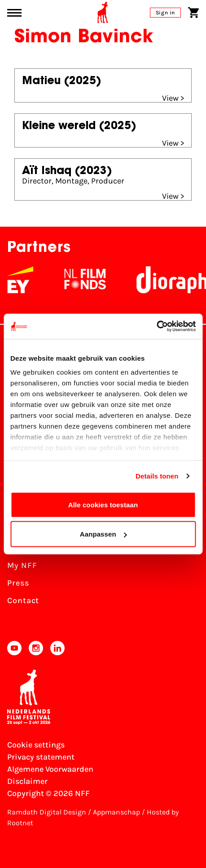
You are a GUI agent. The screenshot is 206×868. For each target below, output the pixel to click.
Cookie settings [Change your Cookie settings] (36, 745)
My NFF (22, 565)
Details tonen (157, 476)
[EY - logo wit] (63, 280)
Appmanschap (116, 812)
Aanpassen (103, 534)
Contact (23, 600)
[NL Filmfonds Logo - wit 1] (128, 280)
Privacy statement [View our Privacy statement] (41, 757)
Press (18, 583)
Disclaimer (27, 781)
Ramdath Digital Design (47, 812)
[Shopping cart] (193, 13)
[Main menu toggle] (14, 13)
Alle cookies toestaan (103, 504)
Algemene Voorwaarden (50, 769)
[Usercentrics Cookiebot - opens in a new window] (156, 327)
